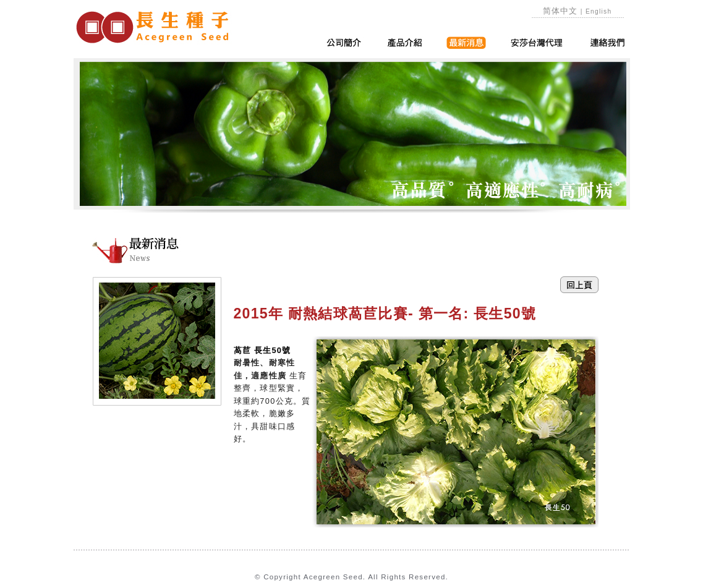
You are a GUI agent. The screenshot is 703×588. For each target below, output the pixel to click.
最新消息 (466, 43)
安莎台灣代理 (537, 43)
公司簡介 (344, 43)
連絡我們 (608, 43)
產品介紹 (405, 43)
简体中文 (560, 11)
